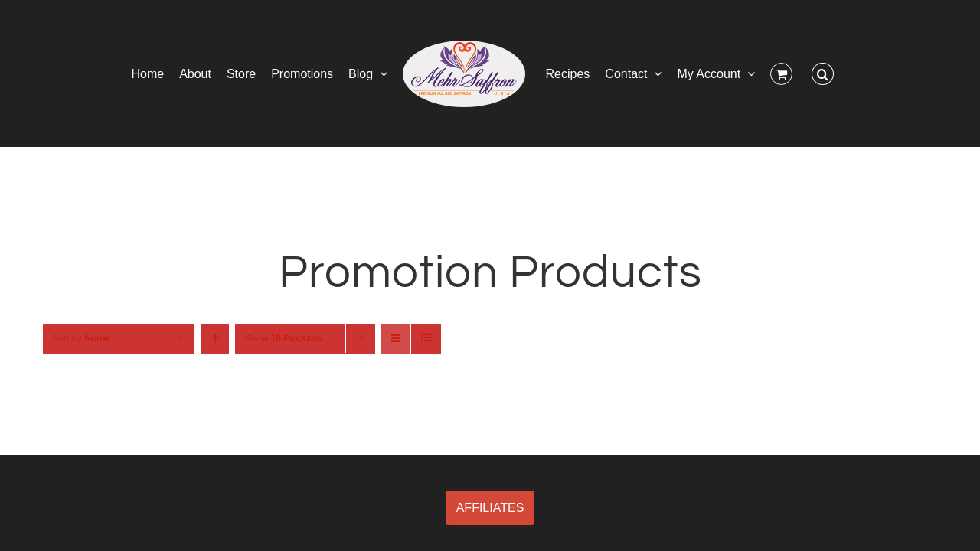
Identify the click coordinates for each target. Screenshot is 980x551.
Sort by (81, 339)
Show (283, 339)
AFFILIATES (490, 508)
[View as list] (426, 339)
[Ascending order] (215, 339)
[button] (874, 73)
